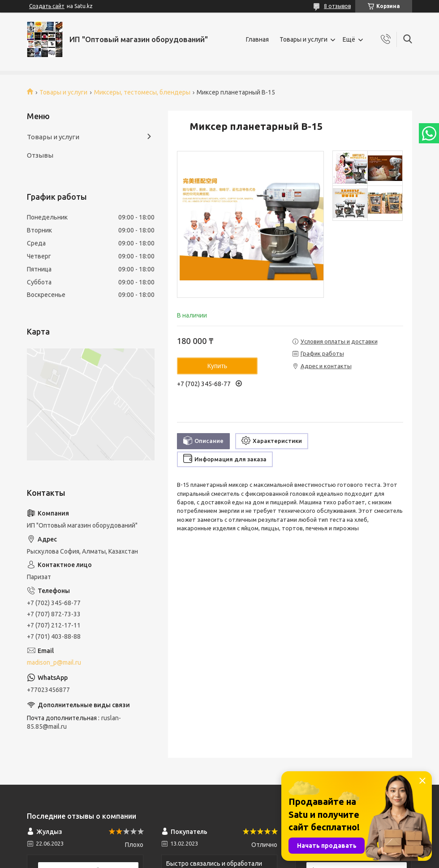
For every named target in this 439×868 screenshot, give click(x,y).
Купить (217, 366)
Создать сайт (47, 6)
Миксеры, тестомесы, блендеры (142, 92)
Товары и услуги (303, 39)
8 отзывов (337, 6)
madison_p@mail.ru (54, 662)
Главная (257, 39)
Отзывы (40, 155)
